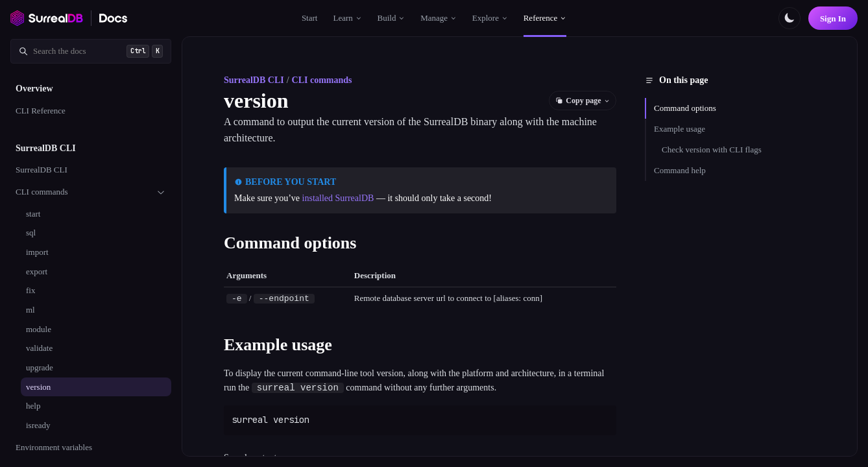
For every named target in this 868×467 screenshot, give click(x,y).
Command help (680, 170)
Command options (685, 108)
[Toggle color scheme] (790, 18)
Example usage (680, 129)
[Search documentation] (91, 51)
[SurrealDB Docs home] (114, 18)
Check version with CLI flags (712, 150)
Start (310, 18)
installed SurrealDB (338, 198)
